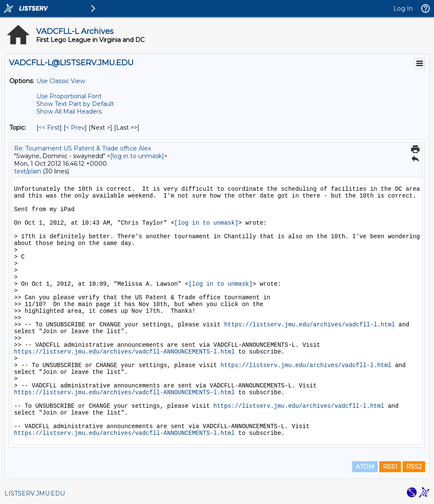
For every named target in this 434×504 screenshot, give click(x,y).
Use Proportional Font (69, 96)
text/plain (28, 171)
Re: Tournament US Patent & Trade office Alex (82, 148)
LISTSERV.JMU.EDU (35, 493)
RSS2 (414, 467)
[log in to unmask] (137, 156)
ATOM (365, 467)
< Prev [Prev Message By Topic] (75, 128)
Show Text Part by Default (75, 104)
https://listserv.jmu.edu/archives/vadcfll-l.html (310, 325)
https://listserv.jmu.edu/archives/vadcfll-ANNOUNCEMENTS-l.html (124, 352)
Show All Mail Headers (69, 111)
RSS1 (390, 467)
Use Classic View (61, 81)
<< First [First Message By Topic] (49, 128)
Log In (403, 8)
